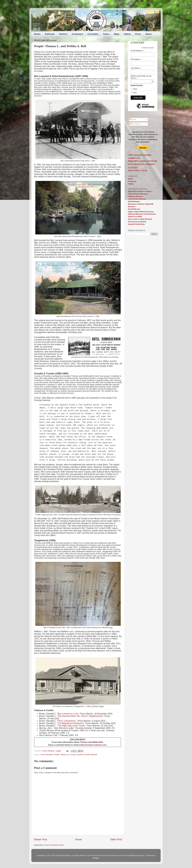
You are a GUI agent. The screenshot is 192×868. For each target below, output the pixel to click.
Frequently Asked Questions (142, 161)
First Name (136, 59)
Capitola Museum (135, 196)
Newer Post (41, 839)
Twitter (131, 184)
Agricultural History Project (140, 191)
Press (138, 34)
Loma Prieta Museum (137, 199)
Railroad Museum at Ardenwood (142, 214)
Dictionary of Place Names (141, 164)
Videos (127, 34)
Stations (63, 34)
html (135, 89)
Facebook (132, 181)
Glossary (133, 168)
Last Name (136, 68)
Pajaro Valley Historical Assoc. (141, 212)
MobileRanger (134, 201)
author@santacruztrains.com (93, 745)
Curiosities (93, 34)
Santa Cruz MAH (135, 217)
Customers (77, 34)
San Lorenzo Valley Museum (140, 219)
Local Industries (47, 755)
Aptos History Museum (138, 194)
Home (79, 839)
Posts (133, 119)
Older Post (116, 839)
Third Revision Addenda (140, 155)
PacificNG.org (134, 209)
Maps (117, 34)
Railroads (50, 34)
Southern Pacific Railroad (87, 755)
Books (37, 34)
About (148, 34)
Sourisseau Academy (137, 222)
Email (130, 179)
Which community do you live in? (141, 77)
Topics (106, 34)
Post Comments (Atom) (54, 845)
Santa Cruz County (68, 755)
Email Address (137, 51)
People (57, 755)
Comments (135, 124)
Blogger (96, 858)
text (135, 93)
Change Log (134, 158)
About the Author (138, 171)
